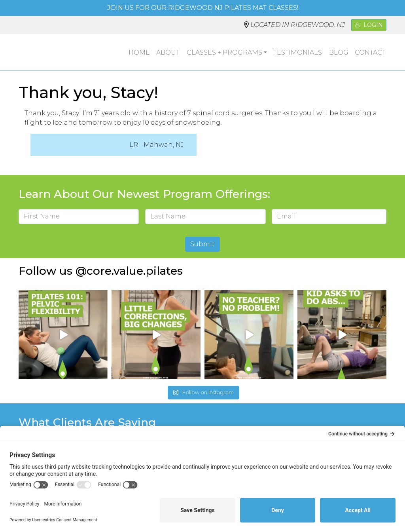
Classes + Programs (224, 52)
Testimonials (298, 52)
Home (139, 52)
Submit (202, 244)
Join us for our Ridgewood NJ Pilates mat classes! (203, 8)
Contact (370, 52)
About (168, 52)
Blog (339, 52)
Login (369, 25)
